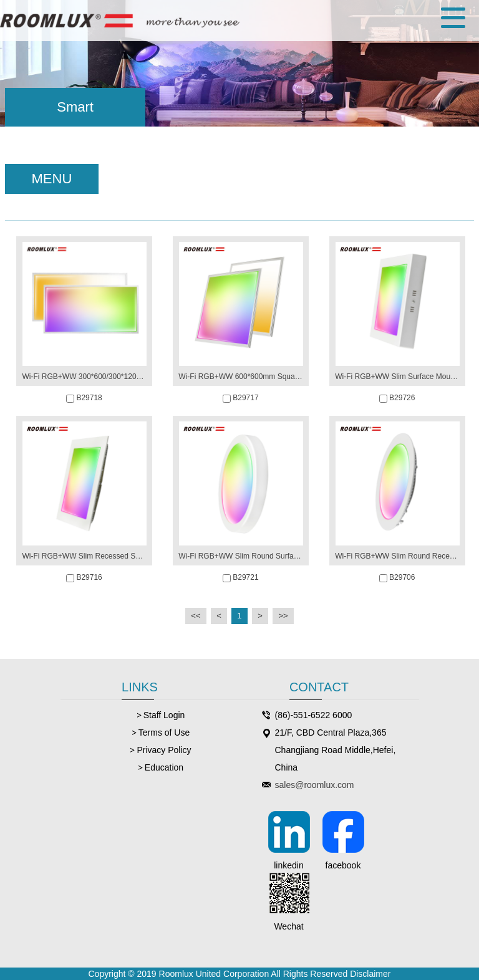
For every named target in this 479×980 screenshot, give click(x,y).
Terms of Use (164, 733)
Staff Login (164, 715)
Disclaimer (370, 974)
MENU (52, 179)
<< (196, 616)
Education (164, 767)
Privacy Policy (164, 750)
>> (283, 616)
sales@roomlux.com (315, 785)
